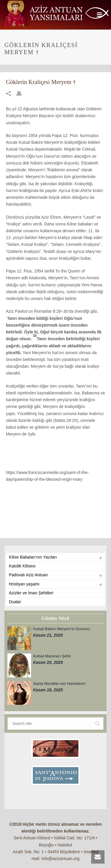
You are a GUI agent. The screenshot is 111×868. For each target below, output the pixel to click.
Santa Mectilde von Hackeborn (59, 684)
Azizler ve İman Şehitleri (31, 593)
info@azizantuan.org (61, 859)
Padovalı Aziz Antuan (28, 575)
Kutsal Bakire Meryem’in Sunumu (62, 629)
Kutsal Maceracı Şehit (52, 656)
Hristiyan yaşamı (24, 584)
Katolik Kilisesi (22, 566)
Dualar (15, 602)
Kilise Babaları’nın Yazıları (33, 557)
